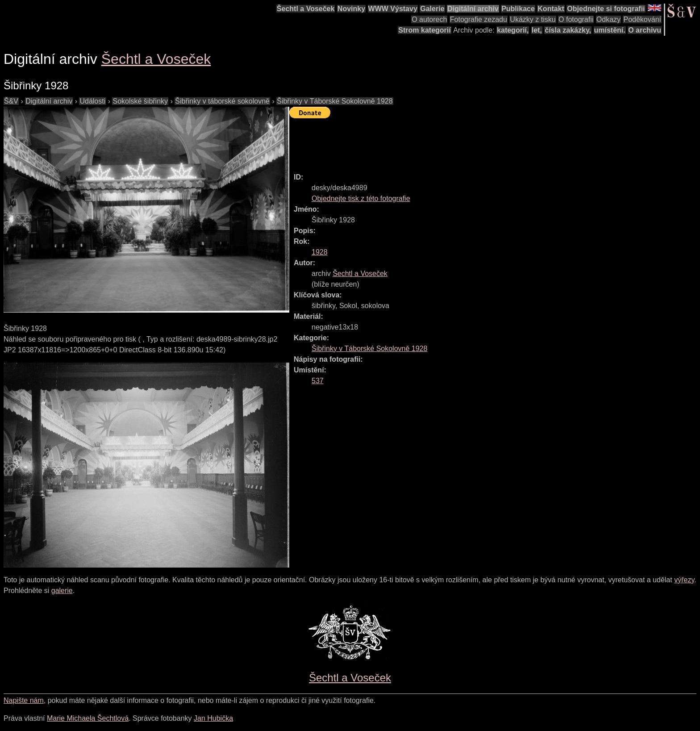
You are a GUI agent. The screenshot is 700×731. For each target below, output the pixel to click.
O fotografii (576, 19)
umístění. (610, 30)
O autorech (429, 19)
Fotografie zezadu (479, 19)
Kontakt (551, 9)
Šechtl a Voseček (306, 9)
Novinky (351, 9)
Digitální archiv (473, 9)
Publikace (518, 9)
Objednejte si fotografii (606, 9)
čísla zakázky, (568, 30)
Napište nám (24, 700)
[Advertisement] (452, 142)
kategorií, (513, 30)
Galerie (432, 9)
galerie (62, 591)
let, (537, 30)
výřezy (684, 580)
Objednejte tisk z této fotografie (361, 198)
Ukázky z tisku (533, 19)
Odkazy (608, 19)
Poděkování (642, 19)
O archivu (645, 30)
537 (318, 381)
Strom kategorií (424, 30)
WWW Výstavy (393, 9)
